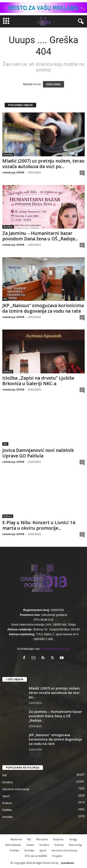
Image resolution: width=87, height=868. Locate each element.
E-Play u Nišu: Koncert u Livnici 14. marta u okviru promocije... (39, 525)
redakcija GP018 (13, 172)
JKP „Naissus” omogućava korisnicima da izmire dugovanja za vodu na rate (43, 308)
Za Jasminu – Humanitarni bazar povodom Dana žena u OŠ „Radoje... (40, 236)
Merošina (42, 839)
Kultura (8, 372)
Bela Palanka (13, 845)
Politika (7, 810)
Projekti (57, 856)
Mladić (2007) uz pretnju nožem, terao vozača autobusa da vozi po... (43, 164)
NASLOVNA (54, 84)
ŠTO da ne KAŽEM (36, 856)
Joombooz (68, 863)
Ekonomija (75, 845)
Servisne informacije (16, 789)
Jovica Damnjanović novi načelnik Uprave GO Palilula (38, 453)
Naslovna (16, 839)
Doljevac (58, 839)
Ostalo (30, 845)
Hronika (8, 154)
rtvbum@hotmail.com (56, 649)
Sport (6, 796)
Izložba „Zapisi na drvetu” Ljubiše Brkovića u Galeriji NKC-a (38, 381)
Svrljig (73, 839)
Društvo (8, 227)
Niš (5, 299)
